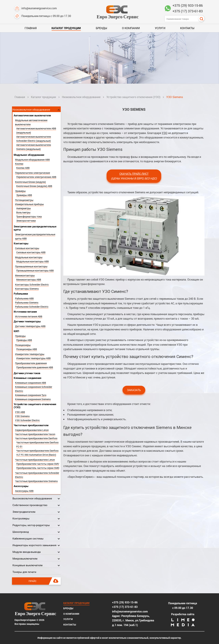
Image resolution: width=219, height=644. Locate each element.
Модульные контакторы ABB (33, 261)
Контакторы (21, 243)
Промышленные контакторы (31, 266)
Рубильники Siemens (27, 303)
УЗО (165, 133)
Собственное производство (30, 505)
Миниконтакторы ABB (29, 280)
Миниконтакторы (25, 275)
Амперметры (24, 208)
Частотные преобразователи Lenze (35, 460)
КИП (16, 331)
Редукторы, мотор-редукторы (31, 525)
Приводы (20, 336)
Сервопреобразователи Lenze (32, 430)
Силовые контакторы (27, 248)
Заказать (134, 390)
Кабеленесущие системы (28, 538)
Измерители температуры (30, 354)
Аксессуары (21, 486)
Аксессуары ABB (24, 491)
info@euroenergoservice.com (36, 8)
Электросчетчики (26, 221)
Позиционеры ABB (27, 349)
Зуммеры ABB (24, 195)
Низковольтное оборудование (81, 97)
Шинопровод (21, 532)
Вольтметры (23, 212)
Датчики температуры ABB (30, 326)
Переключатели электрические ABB (36, 177)
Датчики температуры (27, 321)
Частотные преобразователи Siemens (36, 481)
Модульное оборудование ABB (32, 160)
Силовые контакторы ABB (31, 252)
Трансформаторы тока (29, 217)
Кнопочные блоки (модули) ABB (34, 186)
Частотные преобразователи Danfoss (36, 438)
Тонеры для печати (24, 572)
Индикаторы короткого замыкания (34, 545)
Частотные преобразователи (31, 425)
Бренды (101, 28)
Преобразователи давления (31, 363)
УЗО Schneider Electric (27, 420)
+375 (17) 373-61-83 (188, 11)
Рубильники (21, 294)
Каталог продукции (66, 28)
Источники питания (25, 312)
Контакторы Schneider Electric (32, 285)
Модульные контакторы (29, 257)
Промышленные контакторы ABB (35, 271)
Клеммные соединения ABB (31, 383)
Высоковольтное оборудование (32, 498)
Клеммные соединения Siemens (33, 399)
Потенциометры (24, 200)
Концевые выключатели (28, 565)
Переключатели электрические (33, 173)
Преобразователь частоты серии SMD (38, 468)
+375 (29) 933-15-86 (188, 5)
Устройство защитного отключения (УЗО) (133, 97)
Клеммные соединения (27, 378)
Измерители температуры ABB (33, 358)
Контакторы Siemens (27, 289)
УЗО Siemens (22, 416)
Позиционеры (23, 345)
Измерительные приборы (29, 204)
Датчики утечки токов (27, 373)
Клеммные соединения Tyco (31, 395)
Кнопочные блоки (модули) (30, 182)
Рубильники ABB (24, 298)
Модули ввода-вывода (27, 552)
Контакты (187, 28)
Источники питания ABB (29, 316)
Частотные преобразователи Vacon (35, 434)
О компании (131, 28)
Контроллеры (21, 518)
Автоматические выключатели (32, 115)
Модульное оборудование (29, 155)
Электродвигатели (24, 512)
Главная (31, 28)
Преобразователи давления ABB (35, 367)
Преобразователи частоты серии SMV (38, 464)
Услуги (160, 28)
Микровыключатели (25, 558)
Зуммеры (20, 191)
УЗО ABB (20, 412)
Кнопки (19, 164)
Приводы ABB (24, 340)
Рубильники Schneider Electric (32, 307)
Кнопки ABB (23, 168)
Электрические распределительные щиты (35, 228)
